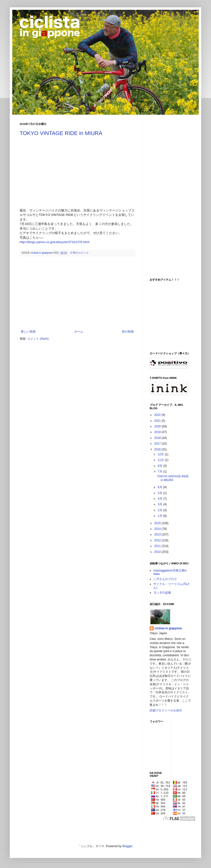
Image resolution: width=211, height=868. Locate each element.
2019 (158, 432)
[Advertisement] (77, 293)
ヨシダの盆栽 (162, 593)
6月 (160, 487)
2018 (158, 438)
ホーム (79, 332)
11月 (161, 460)
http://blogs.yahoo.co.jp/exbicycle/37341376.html (54, 242)
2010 (158, 552)
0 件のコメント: (80, 253)
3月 (160, 504)
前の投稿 (128, 332)
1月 (160, 516)
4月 (160, 499)
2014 (158, 529)
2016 (158, 449)
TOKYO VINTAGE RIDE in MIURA (61, 133)
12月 (161, 454)
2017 (158, 444)
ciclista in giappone (168, 628)
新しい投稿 (28, 332)
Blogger (127, 846)
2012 (158, 540)
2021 (158, 421)
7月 (160, 471)
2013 (158, 534)
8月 (160, 466)
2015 (158, 523)
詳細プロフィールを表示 (166, 710)
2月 (160, 510)
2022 (158, 415)
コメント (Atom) (38, 339)
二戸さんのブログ (165, 579)
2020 (158, 426)
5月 (160, 493)
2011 (158, 546)
